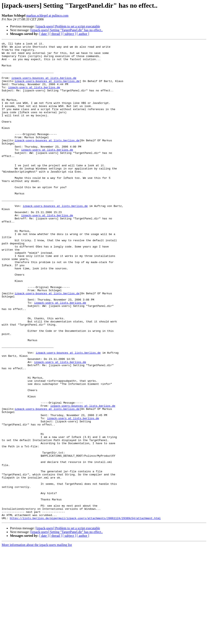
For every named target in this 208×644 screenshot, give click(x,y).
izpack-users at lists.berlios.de (34, 97)
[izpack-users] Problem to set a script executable (68, 26)
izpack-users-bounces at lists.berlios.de (44, 85)
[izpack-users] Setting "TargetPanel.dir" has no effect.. (67, 30)
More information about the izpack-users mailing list (37, 640)
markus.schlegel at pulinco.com (47, 16)
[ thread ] (56, 34)
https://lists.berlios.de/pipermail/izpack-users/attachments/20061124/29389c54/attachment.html (85, 614)
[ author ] (83, 34)
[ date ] (44, 34)
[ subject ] (69, 34)
